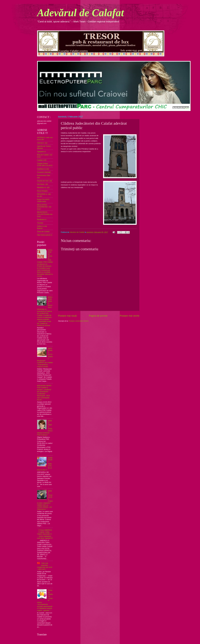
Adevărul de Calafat (81, 13)
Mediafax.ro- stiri (43, 187)
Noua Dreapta (42, 191)
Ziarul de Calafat (43, 232)
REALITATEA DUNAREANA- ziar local (44, 207)
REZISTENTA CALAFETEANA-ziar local (45, 214)
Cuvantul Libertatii (44, 172)
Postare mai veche (130, 316)
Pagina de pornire (98, 316)
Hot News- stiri (43, 184)
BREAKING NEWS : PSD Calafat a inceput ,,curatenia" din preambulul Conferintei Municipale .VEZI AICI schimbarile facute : (45, 393)
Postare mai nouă (67, 316)
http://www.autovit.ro (45, 235)
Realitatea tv (42, 219)
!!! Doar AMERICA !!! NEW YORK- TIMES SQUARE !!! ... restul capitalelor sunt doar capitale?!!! (45, 534)
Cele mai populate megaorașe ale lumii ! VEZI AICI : (45, 566)
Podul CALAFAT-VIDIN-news (43, 200)
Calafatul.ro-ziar (43, 169)
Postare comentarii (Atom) (79, 321)
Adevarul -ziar (42, 143)
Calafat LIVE (42, 160)
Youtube (40, 223)
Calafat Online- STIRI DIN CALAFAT (45, 164)
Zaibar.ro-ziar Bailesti (42, 227)
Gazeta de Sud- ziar (45, 181)
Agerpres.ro (42, 151)
